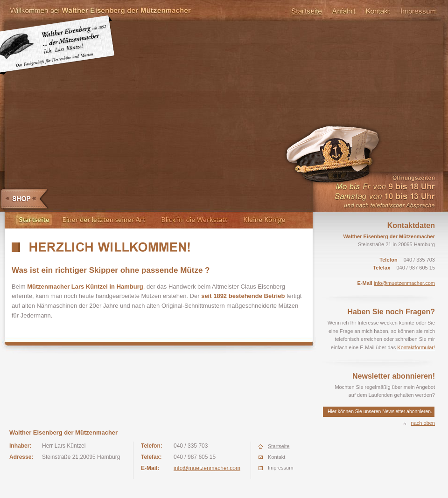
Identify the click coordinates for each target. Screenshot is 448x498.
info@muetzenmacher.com (404, 283)
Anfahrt (343, 12)
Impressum (418, 12)
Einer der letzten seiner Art (104, 220)
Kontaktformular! (416, 347)
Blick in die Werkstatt (194, 220)
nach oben (423, 423)
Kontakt (378, 12)
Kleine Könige (273, 220)
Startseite (306, 12)
